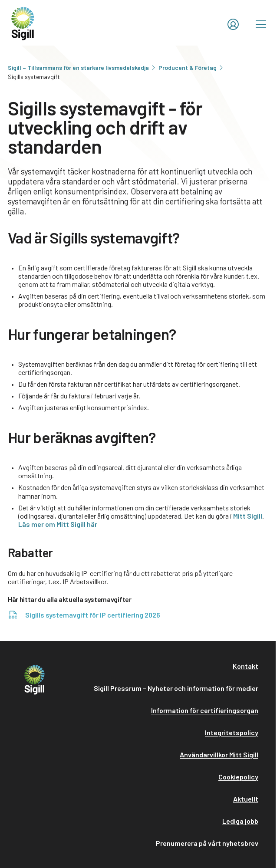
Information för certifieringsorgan (205, 710)
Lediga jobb (240, 821)
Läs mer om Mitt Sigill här (58, 524)
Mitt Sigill (248, 516)
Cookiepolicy (238, 777)
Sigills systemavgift (34, 77)
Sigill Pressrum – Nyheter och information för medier (176, 688)
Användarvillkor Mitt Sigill (219, 755)
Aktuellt (246, 799)
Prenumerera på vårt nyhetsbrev (207, 843)
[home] (23, 23)
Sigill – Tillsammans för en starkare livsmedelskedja (82, 67)
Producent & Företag (191, 67)
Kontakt (245, 666)
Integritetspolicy (232, 732)
